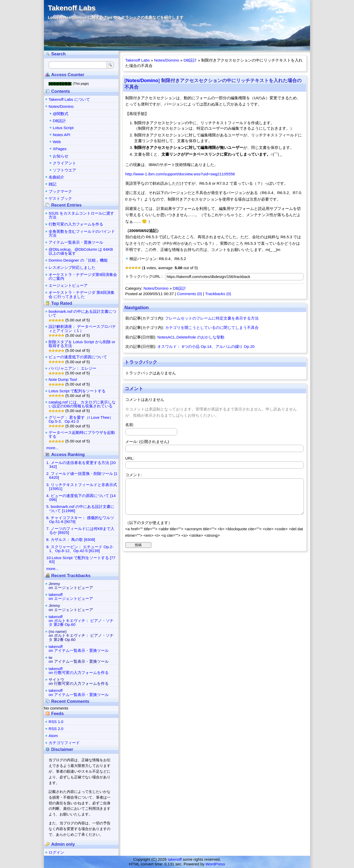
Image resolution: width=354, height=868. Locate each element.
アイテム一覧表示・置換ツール (76, 242)
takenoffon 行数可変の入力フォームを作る (79, 671)
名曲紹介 (56, 177)
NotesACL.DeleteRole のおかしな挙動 (191, 337)
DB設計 (190, 60)
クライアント (64, 163)
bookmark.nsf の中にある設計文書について (82, 313)
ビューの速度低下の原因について (78, 357)
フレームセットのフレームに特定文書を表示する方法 (212, 318)
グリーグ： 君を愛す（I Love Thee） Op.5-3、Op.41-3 (81, 419)
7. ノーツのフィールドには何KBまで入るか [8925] (80, 531)
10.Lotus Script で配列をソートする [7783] (81, 560)
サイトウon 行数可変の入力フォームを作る (79, 681)
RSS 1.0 (56, 722)
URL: (130, 458)
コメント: (134, 475)
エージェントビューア (68, 285)
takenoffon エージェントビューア (71, 597)
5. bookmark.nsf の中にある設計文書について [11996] (80, 508)
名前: (130, 425)
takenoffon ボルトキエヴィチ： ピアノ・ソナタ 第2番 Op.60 (81, 621)
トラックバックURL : (144, 276)
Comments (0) (189, 294)
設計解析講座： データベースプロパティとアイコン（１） (82, 328)
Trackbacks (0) (218, 294)
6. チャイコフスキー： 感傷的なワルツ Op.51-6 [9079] (80, 520)
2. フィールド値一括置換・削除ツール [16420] (82, 475)
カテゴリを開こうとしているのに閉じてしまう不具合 (212, 327)
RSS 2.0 (56, 729)
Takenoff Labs (72, 8)
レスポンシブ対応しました (72, 267)
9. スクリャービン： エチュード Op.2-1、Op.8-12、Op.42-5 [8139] (80, 549)
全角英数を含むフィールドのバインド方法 (82, 233)
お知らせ (61, 156)
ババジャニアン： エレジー (73, 368)
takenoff (175, 859)
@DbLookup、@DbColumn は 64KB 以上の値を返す (81, 251)
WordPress (215, 864)
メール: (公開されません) (147, 442)
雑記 (53, 184)
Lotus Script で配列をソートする (77, 391)
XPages (60, 149)
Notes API (62, 135)
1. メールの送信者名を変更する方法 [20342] (81, 465)
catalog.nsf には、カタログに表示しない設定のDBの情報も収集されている (82, 404)
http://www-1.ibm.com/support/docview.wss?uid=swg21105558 (180, 174)
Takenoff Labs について (69, 99)
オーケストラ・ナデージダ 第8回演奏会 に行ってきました (81, 294)
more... (52, 448)
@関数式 (61, 114)
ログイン (56, 852)
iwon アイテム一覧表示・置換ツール (79, 659)
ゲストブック (60, 198)
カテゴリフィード (64, 743)
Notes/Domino (167, 60)
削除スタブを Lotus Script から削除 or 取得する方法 (82, 344)
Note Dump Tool (63, 379)
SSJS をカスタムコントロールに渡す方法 (81, 215)
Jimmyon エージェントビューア (71, 586)
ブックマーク (60, 191)
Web (57, 142)
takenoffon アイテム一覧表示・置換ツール (79, 648)
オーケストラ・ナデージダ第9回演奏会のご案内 (83, 276)
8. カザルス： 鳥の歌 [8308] (71, 539)
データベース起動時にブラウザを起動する (82, 434)
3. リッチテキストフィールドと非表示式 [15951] (82, 487)
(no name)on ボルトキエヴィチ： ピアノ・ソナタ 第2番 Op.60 (81, 635)
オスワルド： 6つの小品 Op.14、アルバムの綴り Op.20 (206, 346)
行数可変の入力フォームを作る (76, 224)
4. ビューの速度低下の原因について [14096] (81, 498)
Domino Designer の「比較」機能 (78, 260)
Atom (53, 736)
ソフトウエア (64, 170)
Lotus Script (63, 128)
